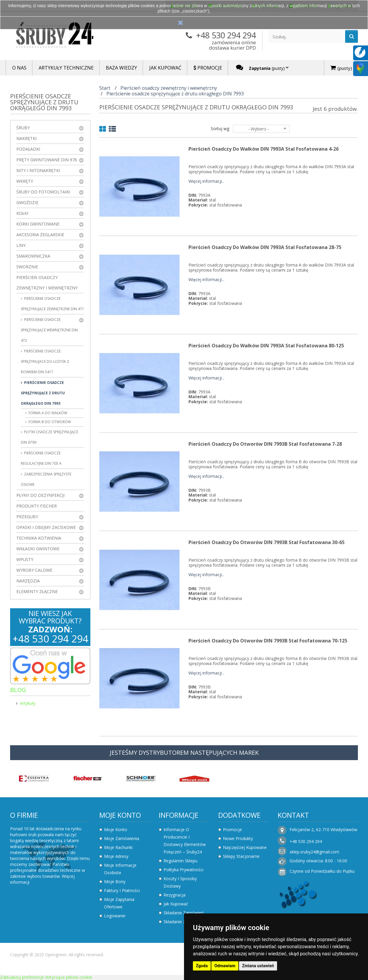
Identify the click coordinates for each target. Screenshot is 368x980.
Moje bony (115, 881)
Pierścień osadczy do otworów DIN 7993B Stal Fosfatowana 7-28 (265, 444)
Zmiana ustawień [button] (258, 966)
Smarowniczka (33, 256)
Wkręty (25, 181)
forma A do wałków (47, 413)
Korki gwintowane (38, 224)
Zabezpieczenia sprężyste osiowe (46, 479)
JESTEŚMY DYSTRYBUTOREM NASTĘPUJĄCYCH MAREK (184, 753)
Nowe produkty (238, 838)
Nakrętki (26, 138)
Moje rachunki (118, 847)
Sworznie (27, 267)
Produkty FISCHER (37, 506)
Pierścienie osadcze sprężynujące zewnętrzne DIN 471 (52, 304)
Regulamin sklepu (180, 861)
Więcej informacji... (206, 181)
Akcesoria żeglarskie (40, 235)
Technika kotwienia (39, 538)
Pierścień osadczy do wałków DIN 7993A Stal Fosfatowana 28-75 (265, 247)
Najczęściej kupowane (245, 847)
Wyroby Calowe (34, 570)
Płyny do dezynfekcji (40, 495)
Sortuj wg (220, 129)
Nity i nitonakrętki (38, 170)
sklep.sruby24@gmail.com (314, 852)
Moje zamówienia (122, 838)
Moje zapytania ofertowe (119, 903)
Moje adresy (116, 856)
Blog (18, 690)
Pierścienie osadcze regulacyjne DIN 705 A (41, 458)
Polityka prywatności (183, 870)
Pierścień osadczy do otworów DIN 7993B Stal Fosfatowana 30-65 (266, 542)
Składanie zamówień (184, 913)
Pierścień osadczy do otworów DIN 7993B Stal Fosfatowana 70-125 (268, 641)
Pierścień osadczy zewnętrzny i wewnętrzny (47, 283)
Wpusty (25, 559)
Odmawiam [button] (225, 966)
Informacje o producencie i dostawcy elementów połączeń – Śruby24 (185, 841)
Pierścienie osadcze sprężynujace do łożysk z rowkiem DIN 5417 (45, 361)
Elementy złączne (37, 591)
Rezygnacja (174, 895)
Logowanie (115, 916)
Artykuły (28, 703)
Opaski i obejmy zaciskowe (46, 527)
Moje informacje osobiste (120, 869)
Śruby (23, 128)
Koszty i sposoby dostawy (180, 882)
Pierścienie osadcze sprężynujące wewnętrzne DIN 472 (49, 330)
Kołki (22, 213)
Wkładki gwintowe (38, 549)
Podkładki (28, 149)
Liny (21, 245)
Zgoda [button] (202, 966)
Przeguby (27, 517)
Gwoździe (27, 203)
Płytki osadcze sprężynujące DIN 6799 (49, 437)
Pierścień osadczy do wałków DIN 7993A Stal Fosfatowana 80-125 (266, 346)
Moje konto (120, 815)
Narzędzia (28, 581)
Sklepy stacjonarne (241, 856)
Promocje (232, 829)
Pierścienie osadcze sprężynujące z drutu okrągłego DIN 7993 (43, 393)
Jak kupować (176, 904)
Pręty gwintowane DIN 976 (47, 160)
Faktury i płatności (122, 890)
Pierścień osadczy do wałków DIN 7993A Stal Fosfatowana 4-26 (264, 149)
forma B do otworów (49, 422)
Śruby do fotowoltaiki (43, 192)
